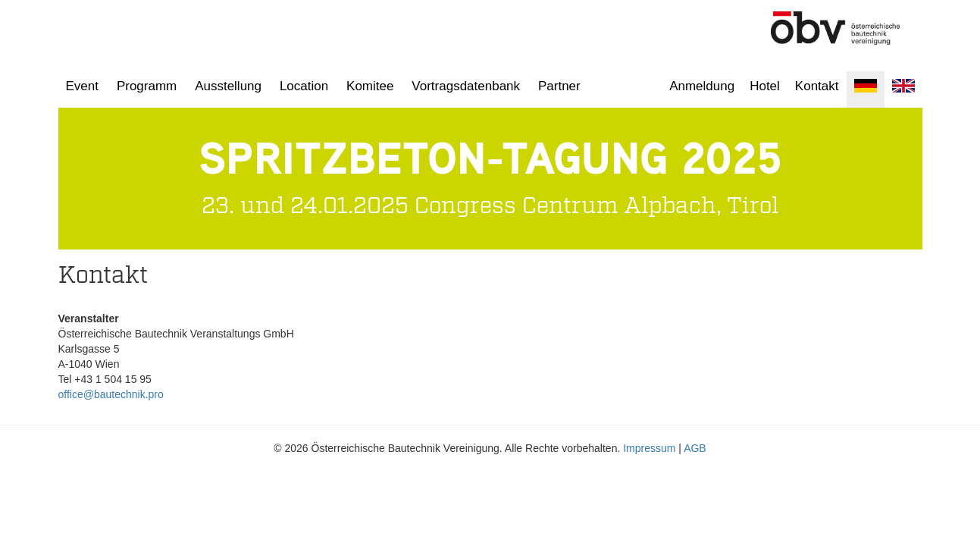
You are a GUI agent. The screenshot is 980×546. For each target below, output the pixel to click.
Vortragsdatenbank (466, 86)
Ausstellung (228, 86)
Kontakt (817, 86)
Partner (559, 86)
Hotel (765, 86)
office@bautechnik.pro (111, 394)
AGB (695, 448)
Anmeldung (702, 86)
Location (304, 86)
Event (82, 86)
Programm (147, 86)
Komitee (370, 86)
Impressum (649, 448)
